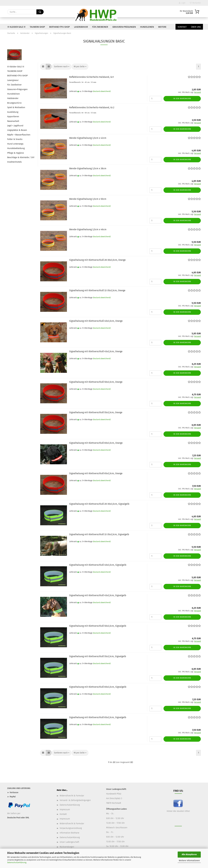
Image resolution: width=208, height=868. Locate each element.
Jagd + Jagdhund (15, 126)
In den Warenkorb (182, 99)
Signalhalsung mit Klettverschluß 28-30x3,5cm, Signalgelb (99, 504)
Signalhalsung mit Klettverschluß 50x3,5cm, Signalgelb (98, 626)
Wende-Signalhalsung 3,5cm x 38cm (88, 168)
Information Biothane (69, 833)
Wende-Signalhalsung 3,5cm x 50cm (88, 199)
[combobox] (62, 67)
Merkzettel (195, 3)
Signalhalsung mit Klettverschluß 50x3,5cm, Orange (96, 382)
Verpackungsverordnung (71, 828)
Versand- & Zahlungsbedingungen (75, 800)
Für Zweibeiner (100, 27)
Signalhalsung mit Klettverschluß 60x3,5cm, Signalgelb (98, 687)
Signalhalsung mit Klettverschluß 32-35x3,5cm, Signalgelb (99, 534)
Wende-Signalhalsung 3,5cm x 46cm (88, 229)
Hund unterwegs (15, 144)
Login (182, 3)
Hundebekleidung (16, 148)
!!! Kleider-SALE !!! (16, 27)
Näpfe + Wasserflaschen (19, 135)
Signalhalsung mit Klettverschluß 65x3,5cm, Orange (96, 473)
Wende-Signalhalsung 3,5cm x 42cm (88, 138)
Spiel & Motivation (16, 107)
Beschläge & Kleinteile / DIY (21, 157)
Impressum (65, 810)
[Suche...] (40, 12)
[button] (43, 67)
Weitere (162, 27)
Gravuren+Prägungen (124, 27)
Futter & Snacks (15, 139)
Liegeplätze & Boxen (17, 130)
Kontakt (182, 27)
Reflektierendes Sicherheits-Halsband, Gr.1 (92, 77)
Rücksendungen (67, 847)
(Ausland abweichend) (102, 91)
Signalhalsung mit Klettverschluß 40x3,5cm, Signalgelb (98, 565)
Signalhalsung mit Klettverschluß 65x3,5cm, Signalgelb (98, 717)
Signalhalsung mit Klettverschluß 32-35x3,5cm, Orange (97, 290)
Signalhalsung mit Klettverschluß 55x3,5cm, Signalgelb (98, 656)
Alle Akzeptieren (189, 854)
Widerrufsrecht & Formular (72, 796)
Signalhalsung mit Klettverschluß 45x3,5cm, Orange (96, 351)
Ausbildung (13, 112)
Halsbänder (13, 98)
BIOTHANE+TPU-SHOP (60, 27)
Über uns (196, 27)
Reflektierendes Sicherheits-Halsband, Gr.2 (92, 107)
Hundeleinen (147, 27)
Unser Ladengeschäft (69, 842)
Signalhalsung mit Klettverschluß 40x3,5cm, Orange (96, 321)
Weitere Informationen (189, 861)
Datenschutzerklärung (17, 862)
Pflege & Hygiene (16, 153)
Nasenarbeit (13, 121)
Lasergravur (81, 27)
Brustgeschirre (14, 103)
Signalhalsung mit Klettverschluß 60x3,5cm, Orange (96, 443)
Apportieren (13, 116)
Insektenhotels (14, 162)
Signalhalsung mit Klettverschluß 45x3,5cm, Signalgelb (98, 595)
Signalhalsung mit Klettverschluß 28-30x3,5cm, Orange (97, 260)
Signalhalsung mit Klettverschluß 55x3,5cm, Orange (96, 412)
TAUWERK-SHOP (37, 27)
